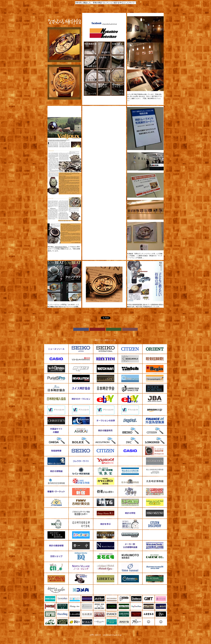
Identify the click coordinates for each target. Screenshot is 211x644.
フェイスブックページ (110, 24)
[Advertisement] (104, 164)
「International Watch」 (61, 247)
